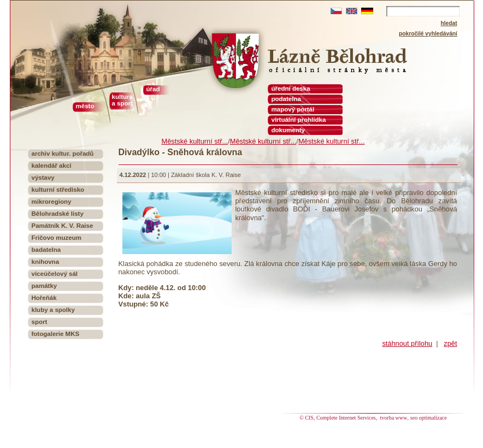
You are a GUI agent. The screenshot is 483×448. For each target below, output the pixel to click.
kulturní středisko (58, 190)
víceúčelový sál (55, 274)
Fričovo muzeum (57, 238)
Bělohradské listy (58, 214)
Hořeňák (44, 298)
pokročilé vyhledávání (428, 34)
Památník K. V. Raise (63, 226)
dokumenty (288, 130)
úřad (153, 89)
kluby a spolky (53, 310)
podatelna (286, 99)
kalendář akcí (52, 166)
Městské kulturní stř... (195, 141)
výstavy (43, 178)
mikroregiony (52, 202)
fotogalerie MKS (56, 334)
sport (40, 322)
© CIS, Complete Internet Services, (339, 418)
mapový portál (293, 109)
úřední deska (291, 89)
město (85, 106)
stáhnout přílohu (407, 343)
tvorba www (394, 418)
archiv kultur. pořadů (63, 154)
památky (45, 286)
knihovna (46, 262)
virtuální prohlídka (299, 120)
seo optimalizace (429, 418)
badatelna (46, 250)
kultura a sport (122, 100)
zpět (450, 343)
